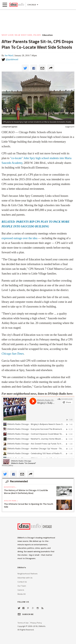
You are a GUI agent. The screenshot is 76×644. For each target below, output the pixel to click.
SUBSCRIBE (26, 614)
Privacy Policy (36, 623)
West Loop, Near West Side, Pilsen (21, 35)
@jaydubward (12, 59)
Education (48, 35)
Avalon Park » (11, 501)
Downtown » (10, 487)
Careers (21, 590)
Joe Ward (9, 56)
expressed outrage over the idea (19, 238)
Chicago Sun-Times (13, 354)
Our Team (22, 586)
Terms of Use (23, 623)
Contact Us (22, 582)
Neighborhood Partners (28, 574)
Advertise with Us (25, 578)
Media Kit (22, 594)
